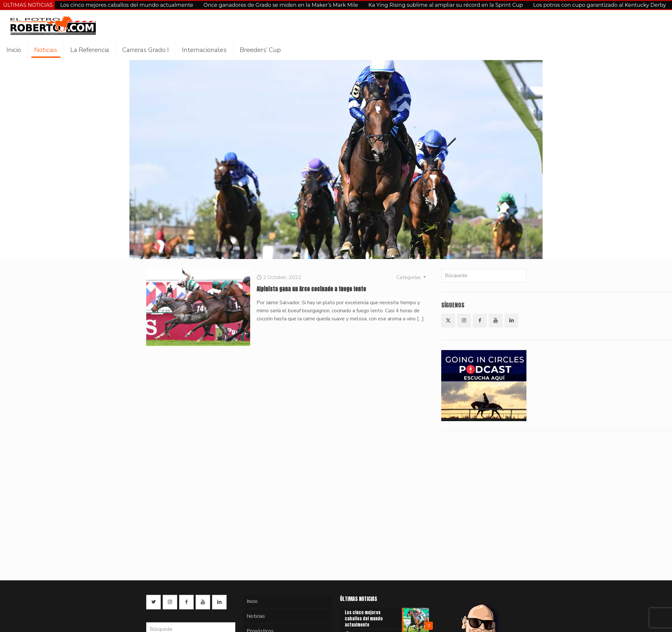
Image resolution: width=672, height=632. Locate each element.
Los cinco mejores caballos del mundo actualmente (127, 5)
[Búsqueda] (484, 275)
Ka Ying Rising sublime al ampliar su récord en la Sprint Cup (446, 5)
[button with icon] (448, 321)
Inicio (252, 601)
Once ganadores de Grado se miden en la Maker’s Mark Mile (281, 5)
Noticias (256, 616)
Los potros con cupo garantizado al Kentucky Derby (600, 5)
